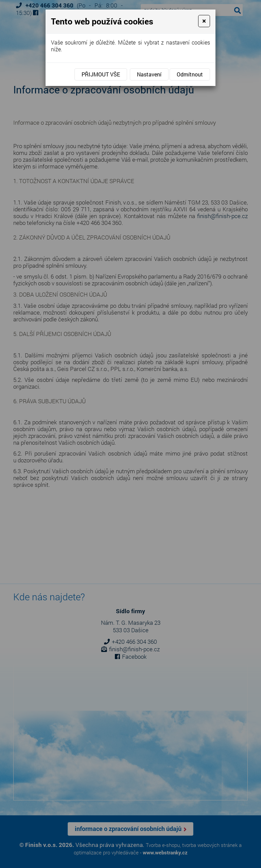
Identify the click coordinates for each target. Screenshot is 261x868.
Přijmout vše (101, 74)
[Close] (204, 21)
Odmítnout (190, 74)
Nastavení (149, 74)
